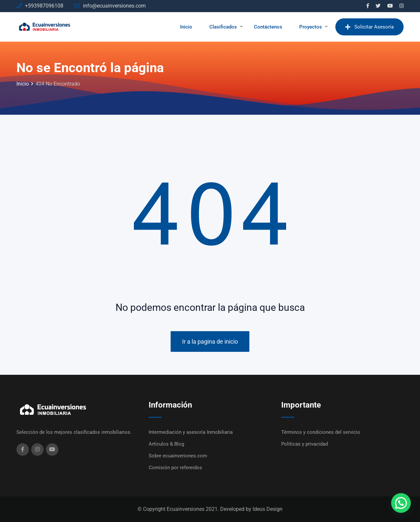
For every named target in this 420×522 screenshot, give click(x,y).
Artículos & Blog (166, 444)
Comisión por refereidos (175, 468)
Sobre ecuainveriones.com (178, 456)
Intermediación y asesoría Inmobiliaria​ (191, 432)
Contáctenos (268, 27)
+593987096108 (44, 6)
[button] (401, 503)
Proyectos (311, 27)
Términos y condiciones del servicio (321, 432)
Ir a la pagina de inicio (210, 341)
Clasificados (223, 27)
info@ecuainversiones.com (114, 6)
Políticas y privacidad (304, 444)
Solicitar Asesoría (369, 27)
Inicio (186, 27)
